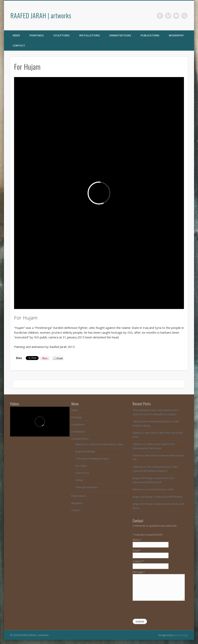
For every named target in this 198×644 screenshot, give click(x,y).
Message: (139, 572)
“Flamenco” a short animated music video (99, 444)
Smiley (79, 480)
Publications (150, 35)
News (16, 35)
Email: (137, 550)
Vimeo (168, 16)
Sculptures (61, 35)
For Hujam (81, 466)
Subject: (138, 561)
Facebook (160, 16)
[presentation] (163, 611)
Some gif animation (86, 487)
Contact (19, 45)
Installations (89, 35)
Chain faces (82, 473)
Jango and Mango (85, 451)
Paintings (37, 35)
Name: (137, 540)
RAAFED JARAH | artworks (41, 15)
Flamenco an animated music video (153, 489)
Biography (176, 35)
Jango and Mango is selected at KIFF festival (158, 497)
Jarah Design (181, 635)
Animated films (120, 35)
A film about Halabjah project (92, 459)
